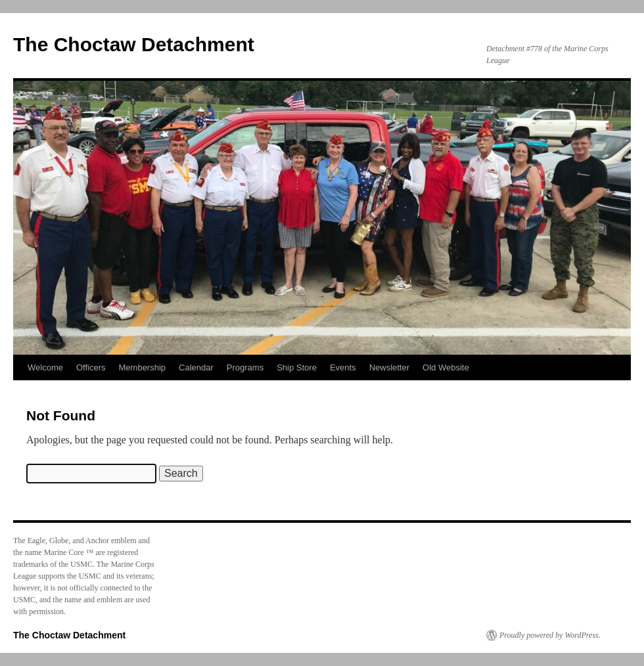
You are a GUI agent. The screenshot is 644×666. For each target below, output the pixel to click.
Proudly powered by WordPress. (550, 635)
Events (343, 367)
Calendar (196, 367)
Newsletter (389, 367)
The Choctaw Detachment (134, 44)
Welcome (45, 367)
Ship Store (297, 367)
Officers (91, 367)
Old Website (446, 367)
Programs (245, 367)
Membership (143, 367)
